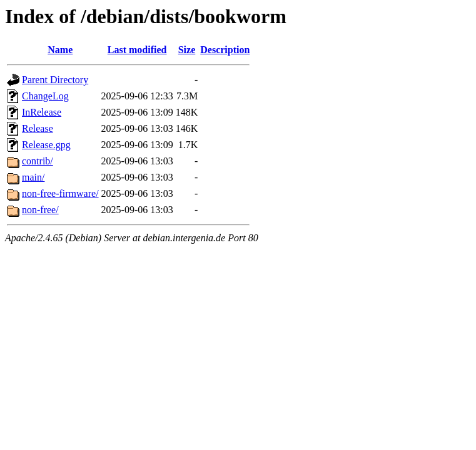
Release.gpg (46, 145)
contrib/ (38, 161)
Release (38, 128)
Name (60, 50)
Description (225, 50)
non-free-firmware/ (60, 193)
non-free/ (40, 210)
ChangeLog (45, 96)
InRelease (42, 112)
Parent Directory (55, 80)
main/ (33, 177)
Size (187, 50)
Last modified (137, 50)
